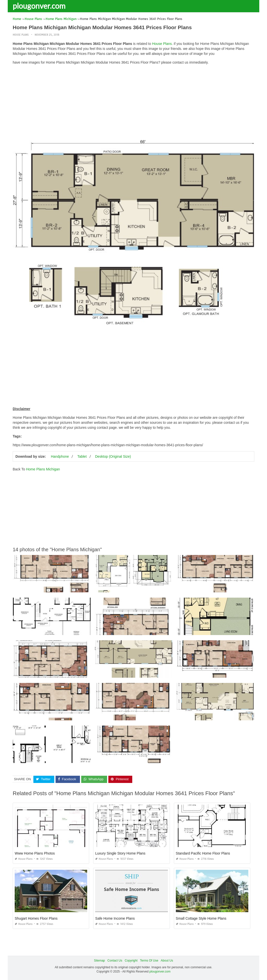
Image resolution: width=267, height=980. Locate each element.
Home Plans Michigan (43, 469)
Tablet (82, 456)
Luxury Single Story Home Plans (120, 853)
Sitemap (99, 961)
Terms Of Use (149, 961)
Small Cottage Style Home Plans (201, 918)
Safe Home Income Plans (115, 918)
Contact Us (115, 961)
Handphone (60, 456)
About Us (167, 961)
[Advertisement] (133, 104)
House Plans (21, 35)
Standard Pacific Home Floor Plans (203, 853)
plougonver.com (39, 6)
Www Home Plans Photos (35, 853)
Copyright (131, 961)
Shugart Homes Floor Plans (36, 918)
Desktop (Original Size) (113, 456)
